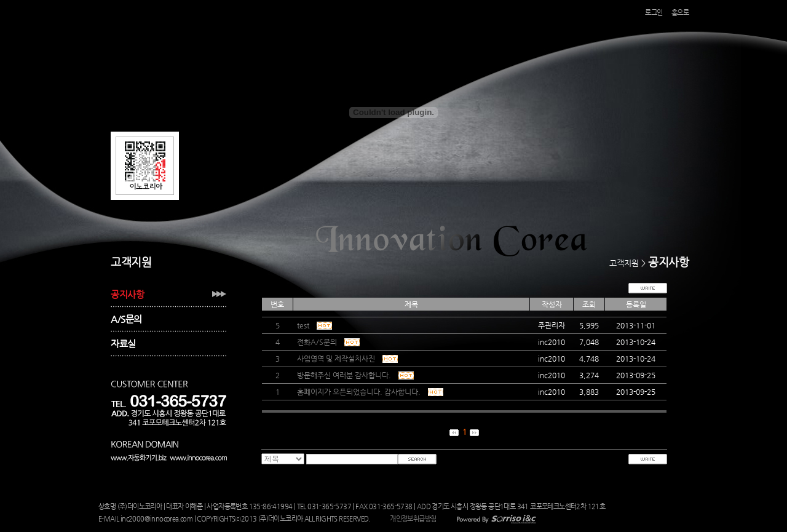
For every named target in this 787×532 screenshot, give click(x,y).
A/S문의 (126, 319)
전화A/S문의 (327, 342)
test (314, 325)
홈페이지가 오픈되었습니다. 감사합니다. (369, 392)
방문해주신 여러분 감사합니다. (354, 375)
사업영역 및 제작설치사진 (346, 359)
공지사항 (127, 294)
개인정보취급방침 (413, 519)
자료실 (123, 343)
